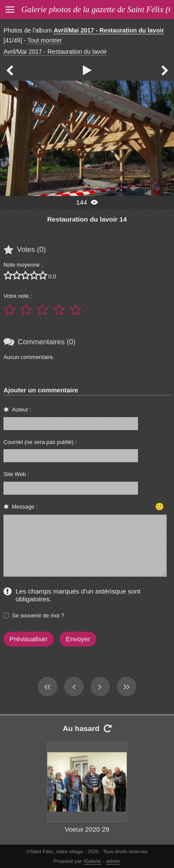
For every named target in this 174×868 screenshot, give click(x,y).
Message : (25, 507)
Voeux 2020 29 (87, 829)
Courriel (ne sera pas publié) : (40, 442)
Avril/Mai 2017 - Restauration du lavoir (109, 30)
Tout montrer (44, 40)
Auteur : (21, 410)
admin (113, 861)
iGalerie (92, 861)
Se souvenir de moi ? (38, 615)
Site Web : (16, 474)
